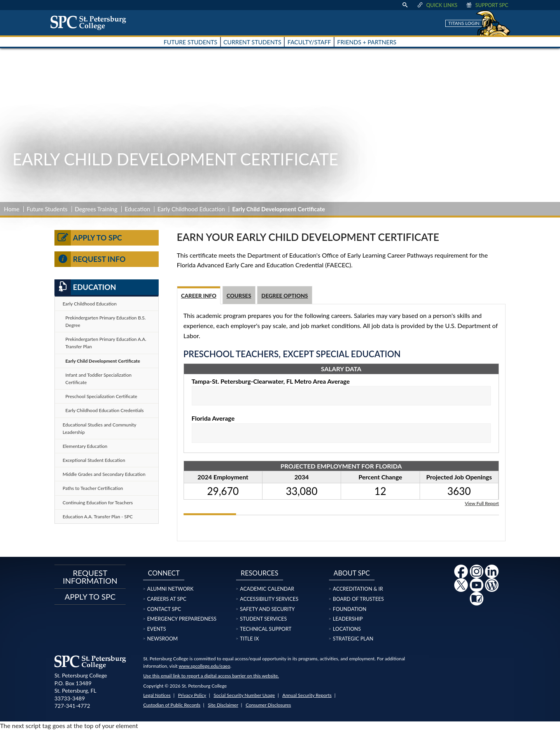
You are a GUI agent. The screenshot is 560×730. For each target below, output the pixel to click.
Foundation (350, 609)
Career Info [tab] (199, 296)
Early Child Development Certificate (103, 361)
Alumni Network (170, 589)
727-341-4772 (72, 706)
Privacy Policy (192, 695)
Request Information (90, 577)
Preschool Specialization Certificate (101, 396)
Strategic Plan (353, 639)
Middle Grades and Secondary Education (104, 474)
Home (12, 209)
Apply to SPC (88, 238)
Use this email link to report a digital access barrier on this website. (211, 676)
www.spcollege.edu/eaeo (204, 666)
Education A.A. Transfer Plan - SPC (98, 517)
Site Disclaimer (223, 705)
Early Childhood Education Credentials (104, 410)
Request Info (90, 259)
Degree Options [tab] (285, 296)
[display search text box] (405, 5)
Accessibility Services (269, 599)
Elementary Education (85, 446)
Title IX (249, 639)
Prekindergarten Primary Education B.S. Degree (106, 321)
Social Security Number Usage (244, 695)
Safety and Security (267, 609)
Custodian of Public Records (172, 705)
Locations (347, 629)
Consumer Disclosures (269, 705)
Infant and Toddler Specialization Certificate (98, 379)
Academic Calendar (267, 589)
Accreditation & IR (358, 589)
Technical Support (266, 629)
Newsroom (162, 639)
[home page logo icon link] (91, 23)
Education (137, 209)
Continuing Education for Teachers (98, 503)
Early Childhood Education (191, 209)
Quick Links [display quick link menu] (437, 5)
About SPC (352, 573)
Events (156, 629)
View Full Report (482, 503)
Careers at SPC (167, 599)
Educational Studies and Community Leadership (100, 428)
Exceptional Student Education (94, 460)
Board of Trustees (358, 599)
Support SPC (487, 5)
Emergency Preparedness (182, 619)
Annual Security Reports (307, 695)
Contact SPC (164, 609)
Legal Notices (157, 695)
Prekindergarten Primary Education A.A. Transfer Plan (106, 343)
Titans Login (464, 23)
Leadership (348, 619)
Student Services (263, 619)
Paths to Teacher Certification (93, 488)
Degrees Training (96, 209)
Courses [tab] (239, 296)
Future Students (47, 209)
